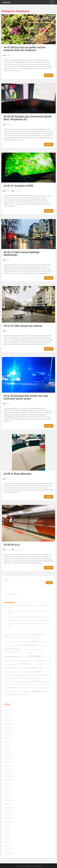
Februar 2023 (8, 842)
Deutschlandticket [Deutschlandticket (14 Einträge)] (36, 649)
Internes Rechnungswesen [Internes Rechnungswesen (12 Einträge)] (38, 664)
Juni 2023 (7, 828)
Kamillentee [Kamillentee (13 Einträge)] (47, 664)
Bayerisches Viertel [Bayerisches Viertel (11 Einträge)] (31, 638)
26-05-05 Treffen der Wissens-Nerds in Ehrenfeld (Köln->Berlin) (33, 617)
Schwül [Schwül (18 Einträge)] (29, 682)
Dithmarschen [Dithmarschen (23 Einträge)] (18, 652)
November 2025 (9, 728)
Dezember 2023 (9, 807)
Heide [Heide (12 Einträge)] (34, 661)
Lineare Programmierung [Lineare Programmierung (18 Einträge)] (25, 672)
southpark (11, 605)
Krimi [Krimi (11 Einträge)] (45, 668)
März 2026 (7, 714)
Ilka (9, 620)
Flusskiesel (11, 624)
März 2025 (7, 755)
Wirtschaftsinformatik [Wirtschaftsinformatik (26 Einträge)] (12, 695)
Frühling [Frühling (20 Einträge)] (7, 661)
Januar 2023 (8, 846)
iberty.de (6, 2)
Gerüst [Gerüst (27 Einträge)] (24, 661)
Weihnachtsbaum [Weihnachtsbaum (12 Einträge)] (19, 692)
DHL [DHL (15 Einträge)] (43, 649)
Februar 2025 (8, 759)
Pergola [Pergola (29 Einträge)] (11, 678)
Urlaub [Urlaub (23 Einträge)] (47, 688)
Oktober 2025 (8, 731)
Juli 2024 (7, 783)
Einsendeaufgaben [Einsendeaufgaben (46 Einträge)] (12, 657)
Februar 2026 (8, 717)
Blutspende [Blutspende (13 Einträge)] (28, 642)
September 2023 (9, 818)
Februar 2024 (8, 800)
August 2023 (8, 821)
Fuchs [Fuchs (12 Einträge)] (11, 661)
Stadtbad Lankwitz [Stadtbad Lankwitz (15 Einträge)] (16, 684)
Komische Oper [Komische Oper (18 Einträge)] (23, 668)
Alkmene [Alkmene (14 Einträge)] (28, 635)
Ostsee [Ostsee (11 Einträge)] (50, 675)
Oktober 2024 (8, 773)
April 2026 (7, 710)
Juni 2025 (7, 745)
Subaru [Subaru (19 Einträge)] (6, 688)
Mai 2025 (7, 748)
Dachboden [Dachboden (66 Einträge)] (30, 645)
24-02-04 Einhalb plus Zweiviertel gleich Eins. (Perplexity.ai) (28, 118)
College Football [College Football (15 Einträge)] (19, 645)
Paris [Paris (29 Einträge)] (6, 678)
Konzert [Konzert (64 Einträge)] (32, 667)
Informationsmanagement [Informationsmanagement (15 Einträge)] (11, 664)
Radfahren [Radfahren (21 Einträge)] (24, 678)
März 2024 (7, 797)
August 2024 (8, 780)
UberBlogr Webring (11, 594)
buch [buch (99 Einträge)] (34, 641)
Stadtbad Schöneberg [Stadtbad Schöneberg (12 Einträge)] (27, 684)
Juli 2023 (7, 825)
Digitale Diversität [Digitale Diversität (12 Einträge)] (8, 652)
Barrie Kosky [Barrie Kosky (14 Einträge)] (18, 638)
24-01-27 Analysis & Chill (18, 186)
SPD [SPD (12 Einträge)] (10, 684)
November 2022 (9, 853)
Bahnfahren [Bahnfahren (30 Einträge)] (9, 637)
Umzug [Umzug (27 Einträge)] (41, 688)
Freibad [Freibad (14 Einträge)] (50, 657)
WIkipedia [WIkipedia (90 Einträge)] (38, 691)
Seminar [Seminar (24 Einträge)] (48, 682)
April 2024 (7, 794)
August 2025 (8, 738)
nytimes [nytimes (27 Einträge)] (40, 675)
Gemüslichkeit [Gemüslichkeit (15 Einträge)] (17, 661)
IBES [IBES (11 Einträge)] (46, 661)
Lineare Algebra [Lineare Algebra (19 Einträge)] (12, 672)
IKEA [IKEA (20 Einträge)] (49, 661)
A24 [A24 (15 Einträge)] (5, 635)
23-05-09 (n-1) (12, 545)
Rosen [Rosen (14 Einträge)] (45, 678)
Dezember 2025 (9, 724)
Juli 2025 (7, 741)
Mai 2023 (7, 832)
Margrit (10, 617)
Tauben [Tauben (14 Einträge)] (22, 688)
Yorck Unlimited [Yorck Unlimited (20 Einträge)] (25, 695)
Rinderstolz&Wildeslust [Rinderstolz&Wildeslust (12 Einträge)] (37, 678)
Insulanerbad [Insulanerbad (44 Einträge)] (25, 664)
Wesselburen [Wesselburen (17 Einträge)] (28, 692)
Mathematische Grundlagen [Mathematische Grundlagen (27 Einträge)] (14, 675)
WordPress (39, 866)
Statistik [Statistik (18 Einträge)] (47, 684)
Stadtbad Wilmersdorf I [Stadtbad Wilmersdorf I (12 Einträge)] (38, 684)
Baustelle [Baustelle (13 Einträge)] (24, 638)
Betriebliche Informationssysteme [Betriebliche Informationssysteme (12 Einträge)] (12, 642)
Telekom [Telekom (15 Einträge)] (27, 688)
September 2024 (9, 776)
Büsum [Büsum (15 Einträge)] (6, 645)
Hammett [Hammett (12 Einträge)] (29, 661)
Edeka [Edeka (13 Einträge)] (36, 652)
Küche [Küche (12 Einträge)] (48, 668)
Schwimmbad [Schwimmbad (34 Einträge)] (21, 681)
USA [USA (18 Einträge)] (5, 692)
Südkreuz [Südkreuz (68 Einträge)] (14, 687)
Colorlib (28, 866)
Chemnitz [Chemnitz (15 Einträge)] (11, 645)
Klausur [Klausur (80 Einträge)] (13, 667)
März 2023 (7, 839)
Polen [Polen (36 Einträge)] (17, 678)
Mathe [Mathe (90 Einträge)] (38, 672)
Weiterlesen (49, 75)
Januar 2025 (8, 762)
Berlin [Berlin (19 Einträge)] (38, 637)
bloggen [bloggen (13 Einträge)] (22, 642)
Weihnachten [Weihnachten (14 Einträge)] (11, 692)
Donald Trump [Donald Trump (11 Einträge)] (27, 652)
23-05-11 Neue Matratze (17, 474)
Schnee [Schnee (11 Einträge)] (13, 682)
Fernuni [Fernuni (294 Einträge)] (35, 656)
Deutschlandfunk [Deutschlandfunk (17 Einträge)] (26, 649)
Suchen (6, 580)
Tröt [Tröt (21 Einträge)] (31, 688)
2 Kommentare (17, 191)
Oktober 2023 (8, 814)
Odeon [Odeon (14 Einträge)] (46, 675)
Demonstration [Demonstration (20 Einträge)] (41, 645)
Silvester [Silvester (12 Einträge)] (6, 684)
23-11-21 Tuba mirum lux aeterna (23, 326)
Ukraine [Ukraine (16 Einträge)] (36, 688)
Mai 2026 (7, 707)
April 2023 (7, 835)
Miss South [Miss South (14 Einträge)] (28, 675)
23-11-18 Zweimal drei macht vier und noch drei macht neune (26, 397)
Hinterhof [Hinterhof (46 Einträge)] (40, 660)
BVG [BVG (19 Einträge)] (48, 641)
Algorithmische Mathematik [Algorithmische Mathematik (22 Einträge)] (16, 635)
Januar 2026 (8, 721)
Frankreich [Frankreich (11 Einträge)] (44, 657)
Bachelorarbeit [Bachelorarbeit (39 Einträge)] (38, 634)
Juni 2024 (7, 787)
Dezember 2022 (9, 849)
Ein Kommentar (17, 550)
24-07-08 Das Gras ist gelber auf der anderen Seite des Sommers (25, 49)
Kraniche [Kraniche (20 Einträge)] (40, 668)
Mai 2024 (7, 790)
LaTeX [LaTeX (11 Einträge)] (5, 672)
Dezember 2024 (9, 766)
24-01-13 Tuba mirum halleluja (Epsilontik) (22, 253)
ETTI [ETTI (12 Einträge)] (23, 657)
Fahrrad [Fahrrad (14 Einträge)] (26, 657)
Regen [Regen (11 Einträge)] (30, 678)
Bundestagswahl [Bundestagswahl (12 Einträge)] (42, 642)
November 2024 (9, 769)
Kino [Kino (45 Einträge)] (6, 668)
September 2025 (9, 735)
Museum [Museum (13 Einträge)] (34, 675)
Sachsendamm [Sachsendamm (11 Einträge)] (7, 682)
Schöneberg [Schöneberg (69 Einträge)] (38, 681)
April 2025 (7, 752)
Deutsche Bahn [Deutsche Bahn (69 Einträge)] (12, 649)
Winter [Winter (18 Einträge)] (47, 692)
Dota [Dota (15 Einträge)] (32, 652)
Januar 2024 (8, 804)
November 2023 (9, 811)
